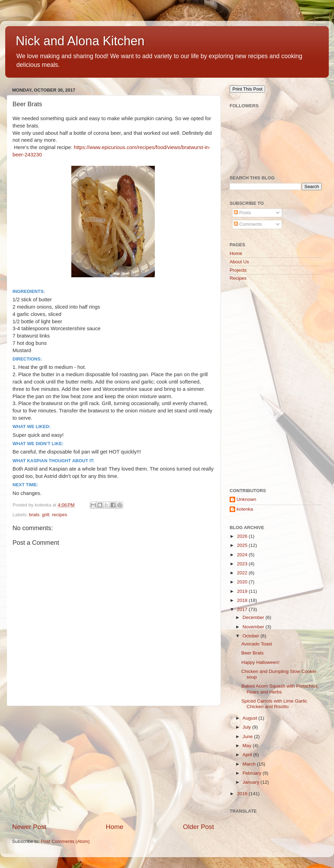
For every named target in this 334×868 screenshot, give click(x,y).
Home (114, 827)
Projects (238, 270)
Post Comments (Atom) (65, 841)
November (254, 627)
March (250, 764)
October (252, 636)
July (247, 727)
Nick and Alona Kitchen (80, 41)
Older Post (198, 827)
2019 (243, 591)
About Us (239, 262)
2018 (243, 600)
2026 (243, 536)
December (254, 617)
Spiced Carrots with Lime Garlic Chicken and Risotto (274, 704)
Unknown (246, 499)
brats (34, 515)
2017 (243, 609)
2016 (243, 794)
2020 (243, 582)
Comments (248, 224)
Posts (242, 213)
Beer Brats (253, 653)
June (248, 737)
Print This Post (247, 89)
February (253, 773)
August (250, 718)
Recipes (238, 278)
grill (46, 515)
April (248, 755)
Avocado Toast (257, 644)
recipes (59, 515)
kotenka (245, 509)
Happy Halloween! (261, 662)
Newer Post (29, 827)
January (252, 782)
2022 (243, 573)
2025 (243, 545)
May (248, 746)
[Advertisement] (113, 764)
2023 (243, 564)
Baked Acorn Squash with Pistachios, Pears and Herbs (280, 689)
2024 (243, 555)
